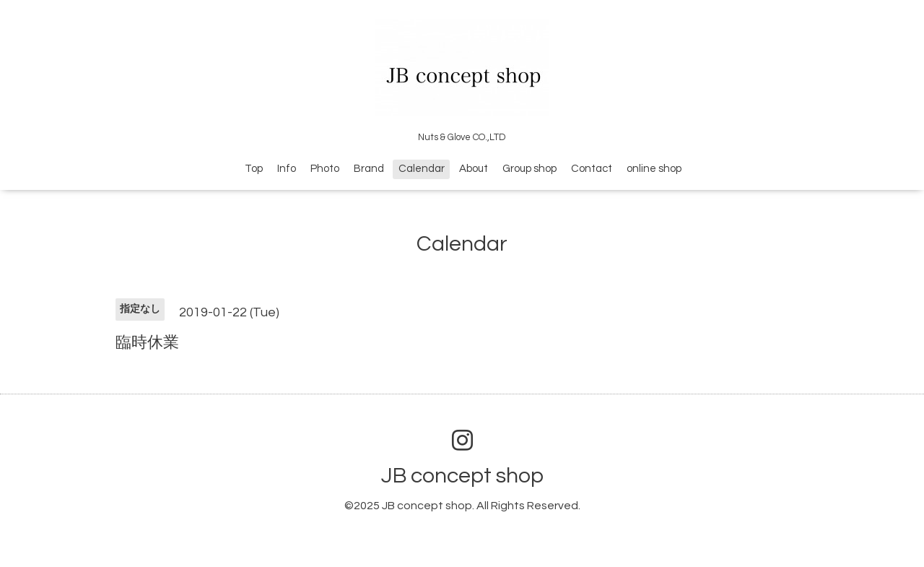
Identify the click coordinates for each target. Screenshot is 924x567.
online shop (654, 169)
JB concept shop (462, 476)
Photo (325, 169)
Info (287, 169)
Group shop (529, 169)
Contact (592, 169)
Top (254, 169)
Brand (369, 169)
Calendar (422, 169)
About (474, 169)
